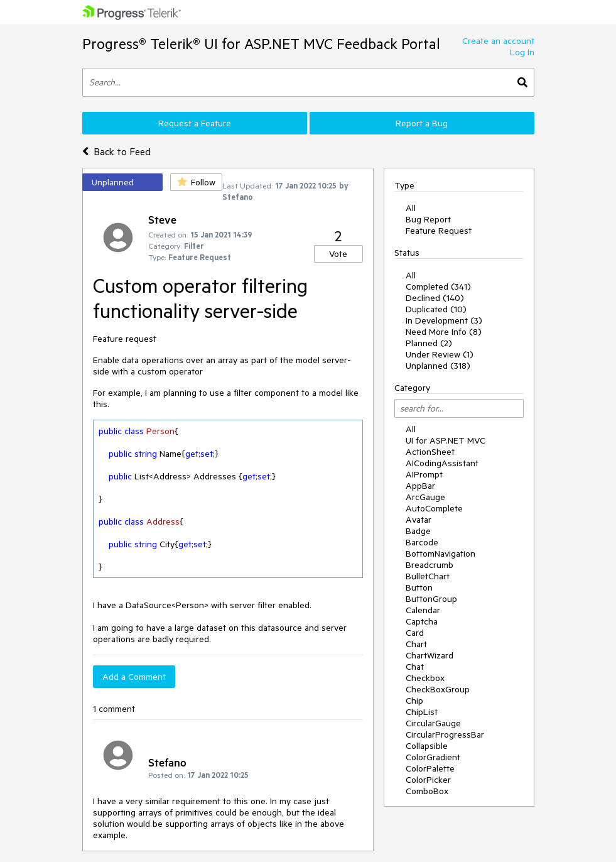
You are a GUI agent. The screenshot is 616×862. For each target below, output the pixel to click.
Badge (418, 531)
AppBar (420, 486)
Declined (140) (435, 298)
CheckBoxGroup (438, 689)
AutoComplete (434, 508)
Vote (338, 254)
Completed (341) (438, 286)
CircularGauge (433, 723)
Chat (415, 667)
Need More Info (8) (444, 332)
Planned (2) (429, 343)
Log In (522, 52)
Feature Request (439, 231)
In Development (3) (444, 320)
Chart (416, 644)
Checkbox (425, 678)
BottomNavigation (440, 554)
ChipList (422, 712)
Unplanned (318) (438, 366)
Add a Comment (134, 677)
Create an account (498, 41)
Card (415, 633)
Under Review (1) (440, 354)
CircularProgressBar (445, 734)
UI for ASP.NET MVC (446, 440)
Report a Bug (422, 123)
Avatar (419, 520)
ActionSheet (430, 452)
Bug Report (428, 219)
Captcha (422, 621)
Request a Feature (195, 123)
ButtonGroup (431, 599)
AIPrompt (424, 474)
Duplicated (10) (436, 309)
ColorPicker (428, 780)
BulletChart (428, 576)
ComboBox (427, 791)
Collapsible (427, 746)
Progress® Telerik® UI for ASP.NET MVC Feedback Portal (261, 44)
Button (419, 587)
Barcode (422, 542)
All (411, 208)
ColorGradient (433, 757)
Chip (414, 701)
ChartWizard (430, 655)
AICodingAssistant (442, 463)
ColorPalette (430, 768)
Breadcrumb (430, 565)
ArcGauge (425, 497)
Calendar (423, 610)
